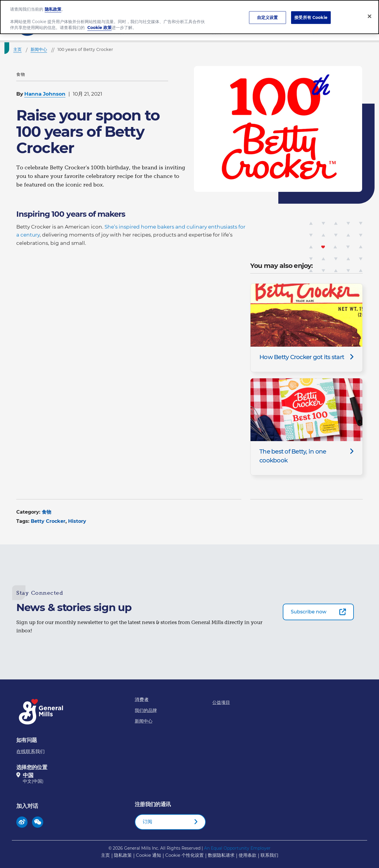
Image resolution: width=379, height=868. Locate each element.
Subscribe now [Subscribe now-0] (309, 612)
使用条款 (248, 855)
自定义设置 (268, 13)
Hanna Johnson (45, 94)
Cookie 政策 (99, 23)
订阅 (147, 822)
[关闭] (370, 12)
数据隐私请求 (221, 855)
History (77, 521)
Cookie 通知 (148, 855)
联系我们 (269, 855)
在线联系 (26, 752)
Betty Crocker (48, 521)
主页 (105, 855)
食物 (46, 512)
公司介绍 (120, 32)
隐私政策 (123, 855)
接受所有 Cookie (311, 13)
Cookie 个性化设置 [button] (184, 855)
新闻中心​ (318, 32)
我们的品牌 (219, 32)
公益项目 (221, 702)
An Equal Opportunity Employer (237, 848)
